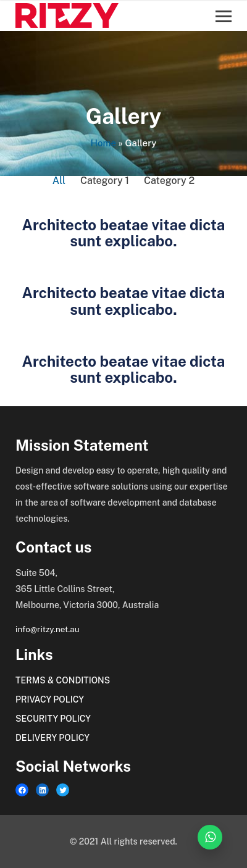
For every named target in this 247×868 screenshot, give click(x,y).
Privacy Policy (50, 699)
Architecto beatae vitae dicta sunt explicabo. (124, 233)
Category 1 (105, 181)
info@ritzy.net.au (48, 629)
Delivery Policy (52, 738)
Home (103, 143)
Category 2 (169, 181)
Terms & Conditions (63, 680)
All (59, 181)
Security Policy (53, 719)
